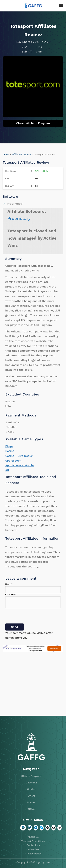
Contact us (33, 845)
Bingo (9, 446)
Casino (10, 451)
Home (6, 154)
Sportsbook (13, 461)
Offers (31, 796)
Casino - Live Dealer (19, 456)
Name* (9, 584)
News (31, 809)
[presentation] (32, 617)
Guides (31, 789)
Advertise (33, 849)
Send (15, 627)
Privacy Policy (33, 854)
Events (31, 802)
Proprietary (19, 218)
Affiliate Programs (22, 154)
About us (33, 837)
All (7, 470)
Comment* (11, 594)
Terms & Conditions (33, 841)
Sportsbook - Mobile (19, 465)
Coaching (31, 783)
